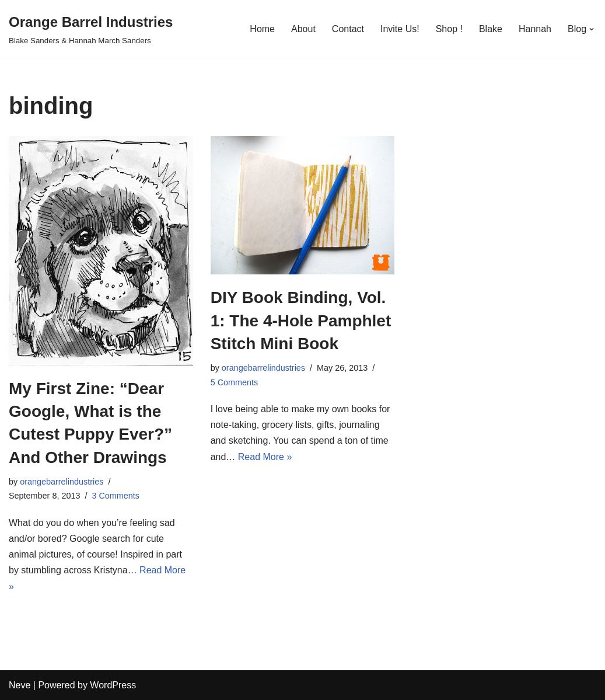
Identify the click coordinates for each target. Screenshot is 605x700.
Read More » (265, 457)
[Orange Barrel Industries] (91, 29)
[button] (592, 29)
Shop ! (449, 29)
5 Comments (235, 382)
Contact (348, 29)
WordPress (113, 685)
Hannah (535, 29)
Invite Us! (400, 29)
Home (262, 29)
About (303, 29)
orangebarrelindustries (62, 482)
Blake (491, 29)
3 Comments (116, 496)
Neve (20, 685)
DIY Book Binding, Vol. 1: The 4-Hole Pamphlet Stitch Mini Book (301, 320)
